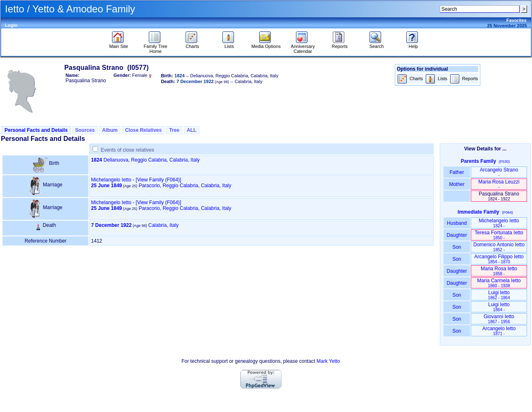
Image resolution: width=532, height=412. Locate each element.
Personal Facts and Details (36, 130)
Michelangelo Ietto (111, 180)
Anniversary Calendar (303, 47)
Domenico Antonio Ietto (499, 247)
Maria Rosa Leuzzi (499, 184)
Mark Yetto (328, 361)
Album (110, 130)
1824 (97, 160)
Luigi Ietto (499, 295)
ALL (192, 130)
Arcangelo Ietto (499, 331)
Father (457, 172)
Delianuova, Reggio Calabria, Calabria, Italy (151, 160)
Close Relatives (143, 130)
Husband (457, 223)
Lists (229, 44)
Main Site (119, 44)
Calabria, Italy (163, 225)
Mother (457, 184)
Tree (174, 130)
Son (457, 247)
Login (11, 25)
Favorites (516, 20)
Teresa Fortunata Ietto (499, 235)
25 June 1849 (106, 186)
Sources (85, 130)
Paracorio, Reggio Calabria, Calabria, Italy (185, 186)
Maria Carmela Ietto (499, 283)
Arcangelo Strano (499, 172)
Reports (340, 44)
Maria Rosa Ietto (499, 271)
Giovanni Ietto (499, 319)
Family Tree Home (155, 47)
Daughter (457, 235)
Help (413, 44)
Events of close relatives (128, 150)
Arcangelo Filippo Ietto (499, 259)
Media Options (266, 44)
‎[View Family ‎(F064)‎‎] (158, 180)
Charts (192, 44)
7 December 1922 (111, 225)
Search (376, 44)
